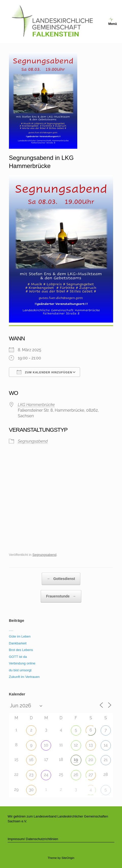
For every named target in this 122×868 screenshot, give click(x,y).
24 (46, 775)
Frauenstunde (61, 596)
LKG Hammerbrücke (36, 405)
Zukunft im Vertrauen (24, 677)
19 (76, 759)
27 (91, 775)
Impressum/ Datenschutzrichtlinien (33, 839)
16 (31, 760)
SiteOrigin (68, 858)
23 (31, 775)
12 (76, 745)
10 (46, 745)
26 (76, 775)
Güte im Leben (20, 636)
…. (11, 630)
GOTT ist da (18, 657)
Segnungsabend (33, 441)
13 (91, 745)
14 (106, 745)
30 (31, 790)
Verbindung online (22, 663)
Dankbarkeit (18, 643)
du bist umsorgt (20, 670)
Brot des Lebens (21, 650)
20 (91, 760)
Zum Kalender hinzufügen (44, 372)
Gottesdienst (61, 579)
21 (106, 760)
